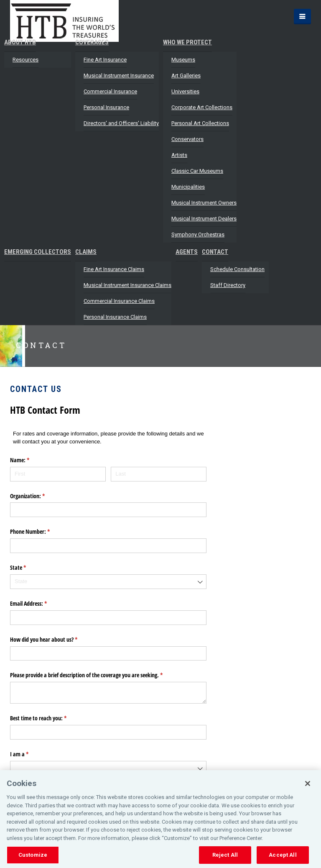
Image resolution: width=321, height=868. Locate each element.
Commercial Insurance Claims (119, 301)
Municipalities (188, 187)
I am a (29, 754)
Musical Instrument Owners (204, 203)
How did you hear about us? (53, 640)
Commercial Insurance (110, 91)
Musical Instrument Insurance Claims (127, 285)
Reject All (225, 855)
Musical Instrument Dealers (204, 219)
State (28, 568)
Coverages (92, 42)
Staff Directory (228, 285)
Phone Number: (40, 532)
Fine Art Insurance (105, 60)
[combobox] (108, 582)
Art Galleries (186, 76)
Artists (179, 155)
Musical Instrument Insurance (119, 76)
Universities (185, 91)
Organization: (37, 496)
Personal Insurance (106, 107)
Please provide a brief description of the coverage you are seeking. (96, 675)
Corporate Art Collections (202, 107)
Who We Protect (187, 42)
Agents (187, 252)
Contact (215, 252)
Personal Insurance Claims (115, 317)
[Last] (159, 474)
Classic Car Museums (197, 171)
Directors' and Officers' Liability (121, 123)
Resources (25, 60)
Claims (86, 252)
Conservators (187, 139)
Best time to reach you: (48, 718)
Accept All (283, 855)
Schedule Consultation (237, 269)
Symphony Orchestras (198, 234)
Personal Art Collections (200, 123)
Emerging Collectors (38, 252)
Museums (183, 60)
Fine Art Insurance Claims (114, 269)
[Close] (308, 784)
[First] (58, 474)
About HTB (20, 42)
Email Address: (38, 604)
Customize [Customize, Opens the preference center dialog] (33, 855)
